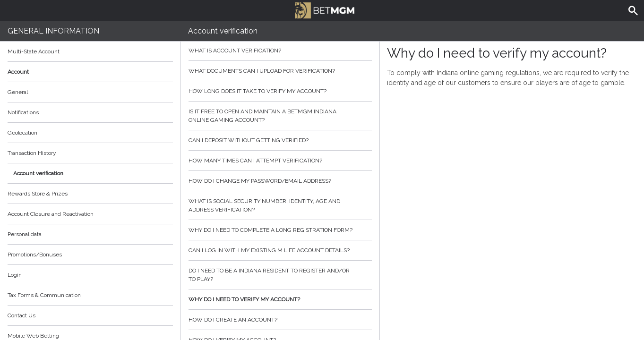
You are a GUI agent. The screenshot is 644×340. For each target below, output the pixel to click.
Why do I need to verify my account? (280, 299)
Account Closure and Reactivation (51, 214)
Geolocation (22, 133)
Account (90, 72)
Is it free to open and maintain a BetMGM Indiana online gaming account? (280, 116)
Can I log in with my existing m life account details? (280, 250)
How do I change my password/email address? (280, 181)
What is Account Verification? (280, 51)
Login (15, 275)
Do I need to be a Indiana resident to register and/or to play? (280, 275)
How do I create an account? (280, 320)
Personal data (25, 234)
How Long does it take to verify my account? (280, 91)
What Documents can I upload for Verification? (280, 71)
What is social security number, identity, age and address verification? (280, 205)
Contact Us (21, 315)
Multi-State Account (34, 51)
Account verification (38, 173)
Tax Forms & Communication (90, 295)
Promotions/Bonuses (35, 255)
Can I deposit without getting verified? (280, 140)
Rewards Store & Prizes (38, 194)
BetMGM (325, 9)
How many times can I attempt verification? (280, 161)
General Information (53, 31)
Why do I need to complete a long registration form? (280, 230)
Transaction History (32, 153)
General (18, 92)
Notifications (23, 112)
